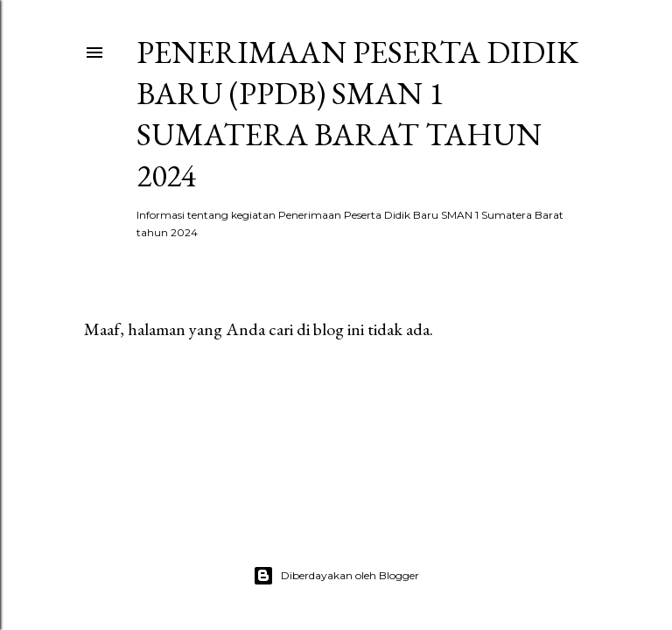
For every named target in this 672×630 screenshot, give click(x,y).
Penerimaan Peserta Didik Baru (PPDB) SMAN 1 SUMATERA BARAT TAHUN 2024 (357, 114)
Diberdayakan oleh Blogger (336, 576)
